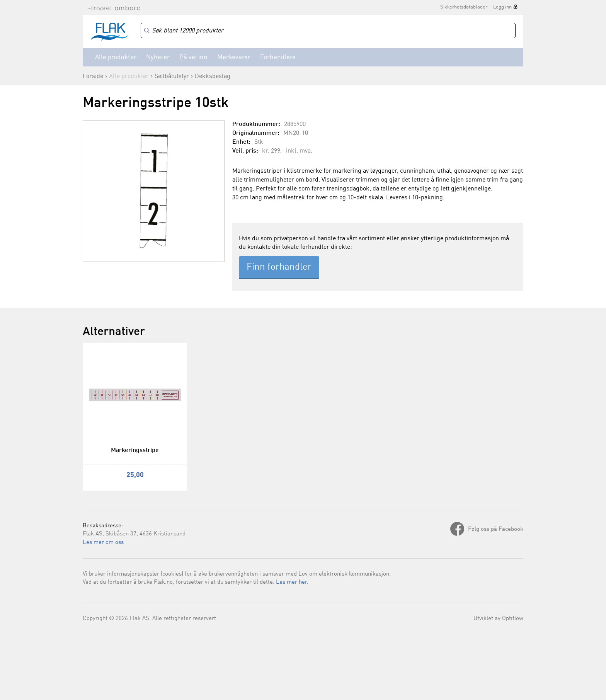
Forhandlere (278, 57)
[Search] (328, 31)
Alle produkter (116, 57)
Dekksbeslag (213, 76)
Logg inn (502, 7)
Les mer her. (292, 582)
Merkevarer (234, 57)
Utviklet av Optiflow (498, 619)
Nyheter (158, 57)
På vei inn (193, 57)
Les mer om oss (103, 543)
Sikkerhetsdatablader (464, 7)
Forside (93, 76)
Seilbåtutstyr (172, 76)
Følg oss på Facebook (496, 529)
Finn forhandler (279, 267)
